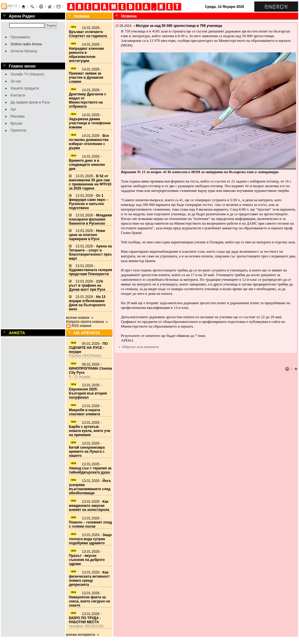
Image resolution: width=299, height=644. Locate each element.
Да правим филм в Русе (30, 102)
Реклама (18, 116)
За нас (16, 81)
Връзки (16, 123)
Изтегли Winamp (24, 51)
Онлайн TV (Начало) (27, 74)
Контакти (18, 95)
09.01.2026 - (91, 369)
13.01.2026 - (90, 182)
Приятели (18, 130)
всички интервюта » (82, 635)
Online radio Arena (26, 44)
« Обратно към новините (139, 347)
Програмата (20, 37)
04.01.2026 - (88, 348)
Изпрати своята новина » (87, 322)
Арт (13, 109)
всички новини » (80, 318)
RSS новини (81, 326)
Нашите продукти (25, 88)
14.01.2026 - (88, 32)
